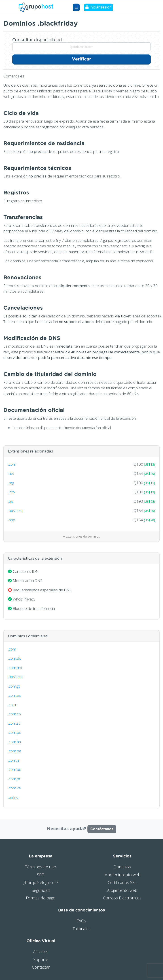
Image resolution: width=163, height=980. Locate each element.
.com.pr (14, 779)
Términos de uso (41, 867)
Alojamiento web (122, 890)
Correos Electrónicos (122, 898)
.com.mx (15, 668)
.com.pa (15, 751)
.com (12, 464)
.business (16, 510)
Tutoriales (82, 929)
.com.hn (14, 742)
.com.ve (14, 788)
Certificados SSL (122, 882)
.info (11, 492)
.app (12, 520)
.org (11, 483)
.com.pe (15, 732)
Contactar (41, 967)
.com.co (14, 714)
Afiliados (41, 952)
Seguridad (41, 890)
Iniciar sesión (98, 7)
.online (13, 797)
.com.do (15, 658)
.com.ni (14, 760)
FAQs (81, 921)
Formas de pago (41, 898)
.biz (11, 501)
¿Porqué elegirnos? (41, 882)
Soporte (41, 959)
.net (11, 473)
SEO (41, 875)
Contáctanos (102, 829)
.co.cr (12, 705)
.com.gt (14, 686)
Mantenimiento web (122, 875)
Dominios (122, 867)
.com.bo (15, 769)
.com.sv (14, 723)
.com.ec (14, 695)
